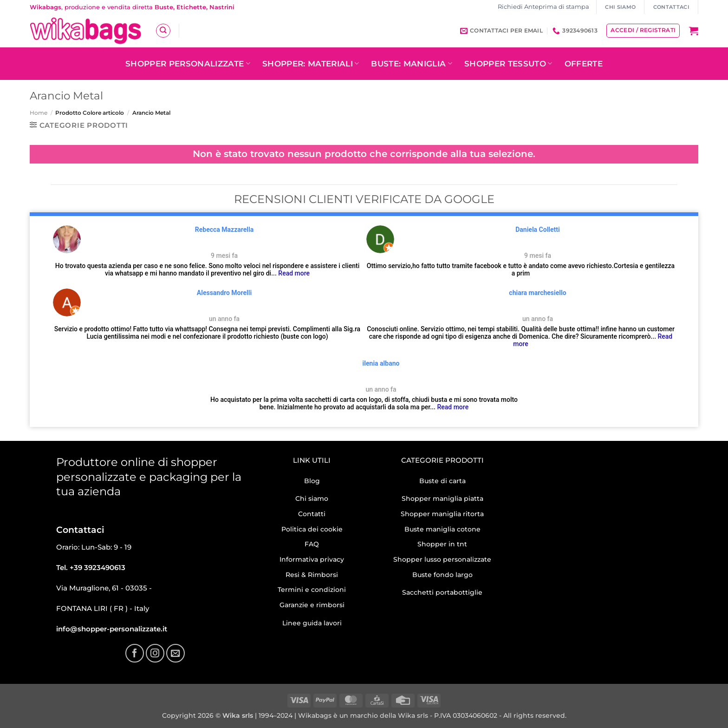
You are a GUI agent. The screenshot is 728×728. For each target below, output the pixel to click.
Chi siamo (312, 498)
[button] (694, 31)
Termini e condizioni (312, 590)
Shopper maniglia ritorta (442, 514)
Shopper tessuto (508, 64)
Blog (312, 481)
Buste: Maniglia (412, 64)
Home (39, 113)
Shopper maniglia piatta (442, 498)
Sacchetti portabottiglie (442, 592)
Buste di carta (442, 481)
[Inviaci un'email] (175, 653)
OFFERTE (584, 64)
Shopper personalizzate (188, 64)
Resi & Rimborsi (312, 575)
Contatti (312, 514)
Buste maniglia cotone (442, 529)
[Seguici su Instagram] (155, 653)
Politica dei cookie (312, 529)
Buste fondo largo (442, 575)
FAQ (312, 544)
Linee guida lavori (312, 623)
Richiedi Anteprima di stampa (543, 7)
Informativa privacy (312, 559)
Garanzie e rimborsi (312, 605)
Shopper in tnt (442, 544)
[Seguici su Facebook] (135, 653)
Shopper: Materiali (311, 64)
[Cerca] (163, 31)
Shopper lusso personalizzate (442, 559)
